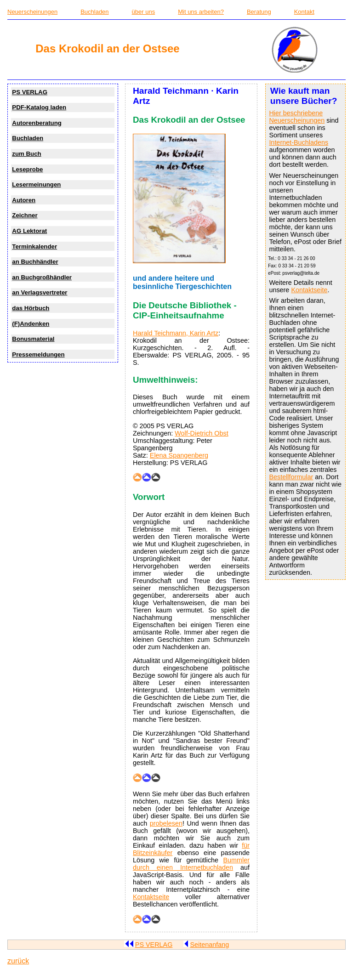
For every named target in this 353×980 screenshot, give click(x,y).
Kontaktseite (309, 290)
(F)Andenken (31, 324)
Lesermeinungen (36, 184)
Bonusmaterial (33, 339)
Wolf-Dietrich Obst (201, 433)
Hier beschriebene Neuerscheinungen (297, 117)
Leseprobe (27, 169)
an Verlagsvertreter (40, 292)
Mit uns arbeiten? (201, 12)
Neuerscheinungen (32, 12)
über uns (144, 12)
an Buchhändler (35, 262)
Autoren (24, 200)
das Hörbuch (31, 308)
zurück (18, 961)
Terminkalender (34, 246)
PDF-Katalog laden (39, 107)
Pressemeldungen (38, 354)
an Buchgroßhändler (42, 277)
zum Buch (26, 154)
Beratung (259, 12)
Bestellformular (291, 477)
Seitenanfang (206, 945)
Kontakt (304, 12)
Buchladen (94, 12)
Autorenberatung (37, 123)
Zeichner (25, 215)
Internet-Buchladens (299, 142)
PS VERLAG (30, 92)
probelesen (166, 823)
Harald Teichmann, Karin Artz (176, 333)
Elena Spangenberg (179, 455)
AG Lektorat (29, 231)
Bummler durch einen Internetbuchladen (191, 864)
